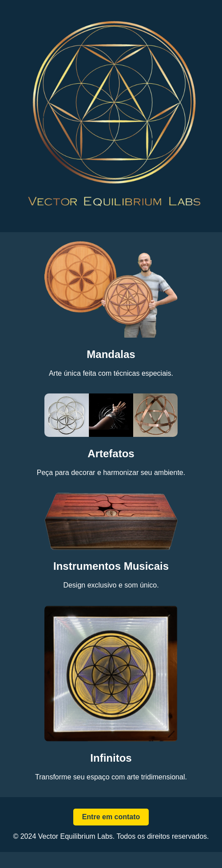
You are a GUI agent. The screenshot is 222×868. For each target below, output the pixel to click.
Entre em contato (111, 817)
